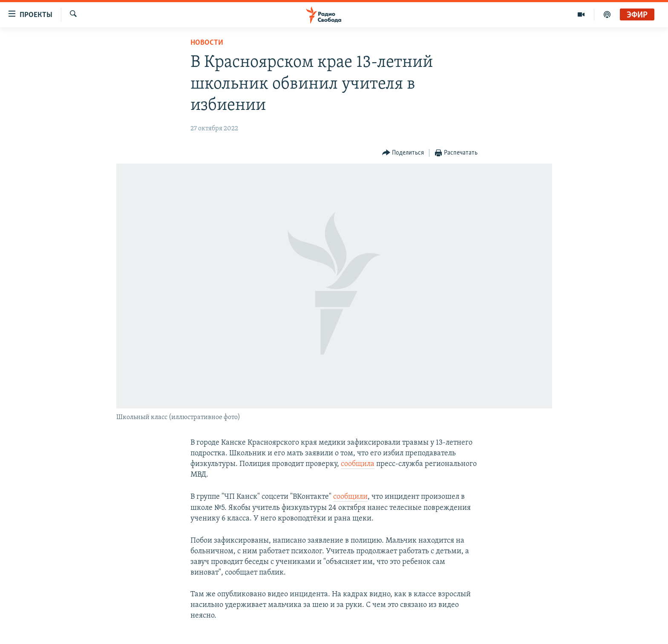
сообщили (350, 497)
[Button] (403, 153)
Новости (207, 43)
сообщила (358, 464)
